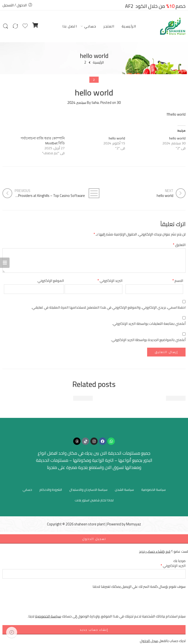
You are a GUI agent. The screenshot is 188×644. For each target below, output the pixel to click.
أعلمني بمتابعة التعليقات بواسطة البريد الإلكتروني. (149, 323)
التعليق (179, 245)
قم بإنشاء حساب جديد (155, 551)
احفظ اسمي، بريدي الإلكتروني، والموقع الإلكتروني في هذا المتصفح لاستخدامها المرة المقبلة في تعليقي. (108, 307)
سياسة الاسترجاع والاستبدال (88, 490)
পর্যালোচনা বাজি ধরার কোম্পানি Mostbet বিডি (43, 141)
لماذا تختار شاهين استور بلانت (94, 500)
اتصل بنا (70, 26)
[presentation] (148, 604)
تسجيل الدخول (94, 539)
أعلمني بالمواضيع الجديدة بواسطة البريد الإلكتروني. (148, 340)
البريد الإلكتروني (110, 281)
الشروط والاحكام (51, 490)
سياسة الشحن (124, 490)
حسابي (90, 26)
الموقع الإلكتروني (51, 281)
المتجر (109, 26)
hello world (177, 138)
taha (95, 103)
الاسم (178, 281)
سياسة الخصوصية (153, 490)
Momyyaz (134, 524)
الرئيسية (129, 26)
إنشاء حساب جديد (94, 630)
